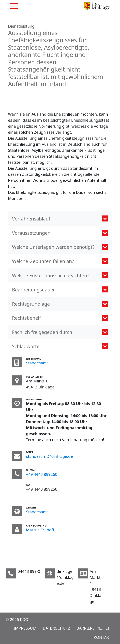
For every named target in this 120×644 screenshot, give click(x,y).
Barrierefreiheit (94, 628)
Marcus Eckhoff (40, 530)
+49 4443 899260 (42, 474)
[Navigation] (14, 6)
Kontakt (102, 637)
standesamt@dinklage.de (49, 456)
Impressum (25, 628)
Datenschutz (56, 628)
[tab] (60, 346)
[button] (60, 219)
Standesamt (37, 363)
